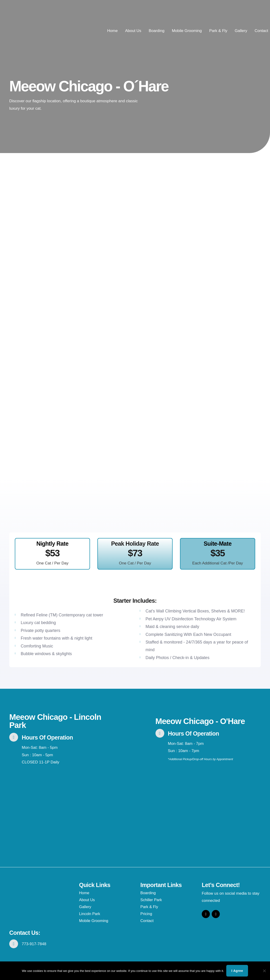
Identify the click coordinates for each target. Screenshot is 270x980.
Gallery (241, 31)
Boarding (157, 31)
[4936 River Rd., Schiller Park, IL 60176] (208, 804)
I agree (237, 971)
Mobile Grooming (187, 31)
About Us (133, 31)
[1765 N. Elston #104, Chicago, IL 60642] (62, 808)
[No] (264, 971)
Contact (261, 31)
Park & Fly (218, 31)
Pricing (146, 914)
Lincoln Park (90, 914)
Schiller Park (151, 900)
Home (112, 31)
